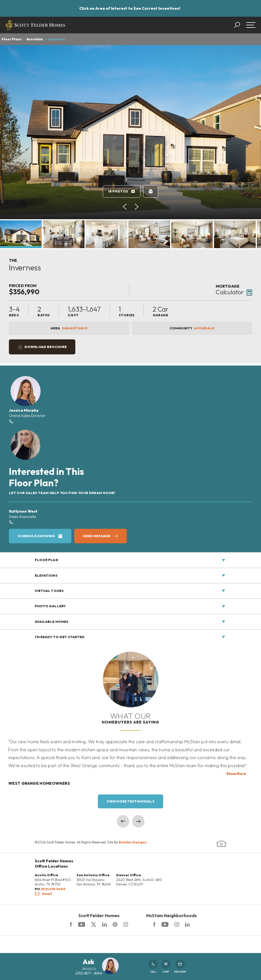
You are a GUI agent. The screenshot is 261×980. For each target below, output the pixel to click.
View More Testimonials (130, 801)
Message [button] (180, 966)
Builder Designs (133, 842)
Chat (166, 966)
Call (153, 966)
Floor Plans (12, 39)
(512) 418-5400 (53, 889)
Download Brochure (46, 347)
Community (192, 328)
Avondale (35, 39)
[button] (240, 25)
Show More (236, 774)
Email (43, 894)
